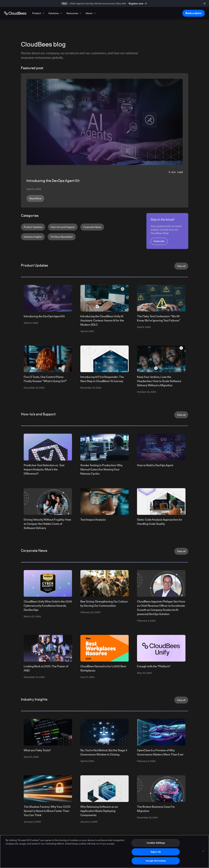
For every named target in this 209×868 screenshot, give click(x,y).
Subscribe (159, 241)
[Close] (203, 851)
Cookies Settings (156, 843)
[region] (104, 851)
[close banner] (204, 3)
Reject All (156, 852)
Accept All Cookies (156, 861)
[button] (39, 13)
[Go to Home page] (15, 13)
